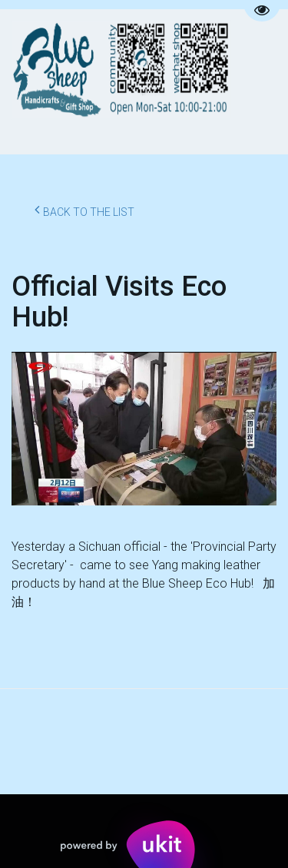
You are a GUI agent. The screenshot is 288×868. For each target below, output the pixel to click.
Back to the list (84, 210)
